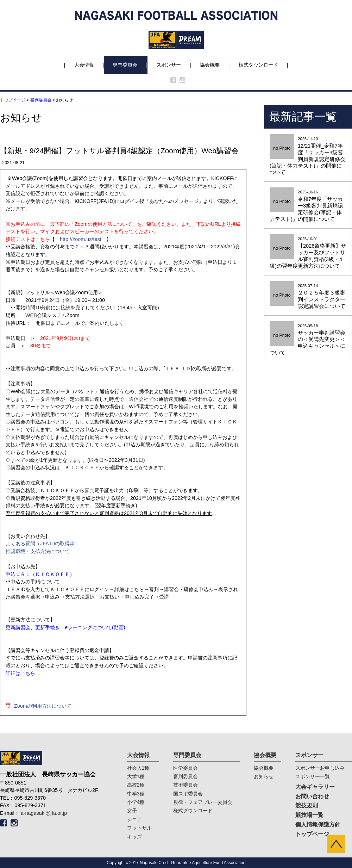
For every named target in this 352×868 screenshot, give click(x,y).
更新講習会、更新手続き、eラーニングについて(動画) (65, 627)
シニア (134, 819)
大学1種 (136, 776)
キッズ (134, 837)
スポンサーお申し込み (320, 768)
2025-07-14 (308, 297)
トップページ (13, 100)
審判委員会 (41, 100)
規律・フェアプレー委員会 (203, 802)
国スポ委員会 (188, 794)
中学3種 (136, 794)
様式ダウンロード (258, 65)
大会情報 (84, 65)
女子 (132, 811)
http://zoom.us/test (81, 239)
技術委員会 (186, 785)
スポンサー (169, 65)
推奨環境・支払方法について (38, 551)
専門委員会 (125, 65)
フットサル (139, 828)
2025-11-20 (308, 156)
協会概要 (210, 65)
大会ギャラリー (315, 787)
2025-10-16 (308, 206)
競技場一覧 (309, 815)
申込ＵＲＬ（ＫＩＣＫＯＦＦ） (40, 574)
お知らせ (264, 776)
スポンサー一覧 (313, 776)
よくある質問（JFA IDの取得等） (43, 544)
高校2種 (136, 785)
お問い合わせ (312, 796)
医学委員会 (186, 768)
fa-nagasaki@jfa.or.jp (43, 813)
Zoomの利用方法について (43, 706)
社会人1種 (138, 768)
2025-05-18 (308, 340)
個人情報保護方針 (318, 824)
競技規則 (307, 805)
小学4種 (136, 802)
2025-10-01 (308, 253)
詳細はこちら (20, 673)
